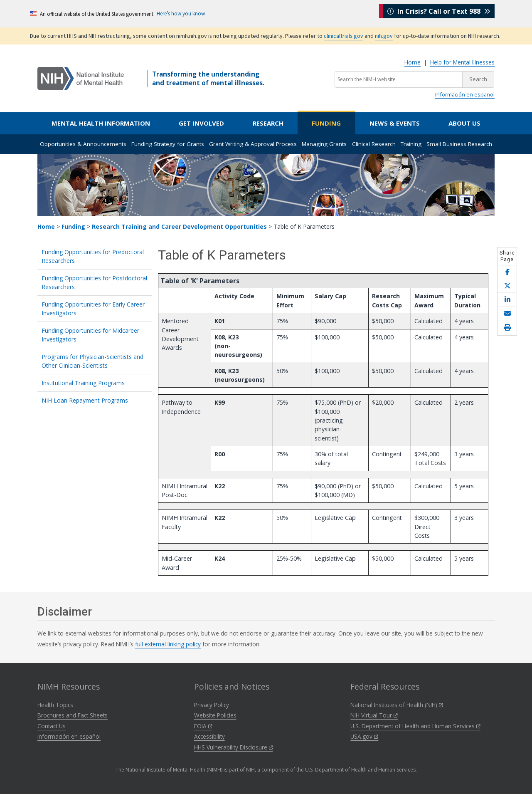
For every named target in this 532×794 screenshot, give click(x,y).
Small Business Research (459, 144)
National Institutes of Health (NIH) (397, 705)
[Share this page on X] (507, 286)
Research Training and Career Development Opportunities (179, 226)
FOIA (203, 726)
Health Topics (55, 705)
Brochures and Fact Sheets (73, 715)
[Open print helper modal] (507, 328)
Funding (326, 123)
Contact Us (52, 726)
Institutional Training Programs (83, 383)
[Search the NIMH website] (399, 79)
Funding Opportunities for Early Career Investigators (93, 309)
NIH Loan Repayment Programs (85, 400)
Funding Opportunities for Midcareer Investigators (90, 335)
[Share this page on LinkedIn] (507, 300)
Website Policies (215, 715)
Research (268, 123)
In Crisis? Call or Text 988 (439, 13)
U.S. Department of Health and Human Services (415, 726)
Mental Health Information (101, 123)
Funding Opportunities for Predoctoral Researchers (93, 256)
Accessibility (209, 736)
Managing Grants (324, 144)
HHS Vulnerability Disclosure (234, 747)
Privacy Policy (212, 705)
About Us (464, 123)
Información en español (465, 94)
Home (413, 62)
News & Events (395, 123)
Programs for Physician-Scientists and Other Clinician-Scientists (92, 361)
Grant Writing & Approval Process (253, 144)
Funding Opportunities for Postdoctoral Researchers (94, 282)
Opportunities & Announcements (83, 144)
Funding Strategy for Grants (168, 144)
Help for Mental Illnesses (462, 62)
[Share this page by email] (507, 313)
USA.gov (364, 736)
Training (411, 144)
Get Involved (201, 123)
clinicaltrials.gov (344, 36)
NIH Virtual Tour (374, 715)
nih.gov (384, 36)
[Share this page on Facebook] (507, 272)
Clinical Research (374, 144)
